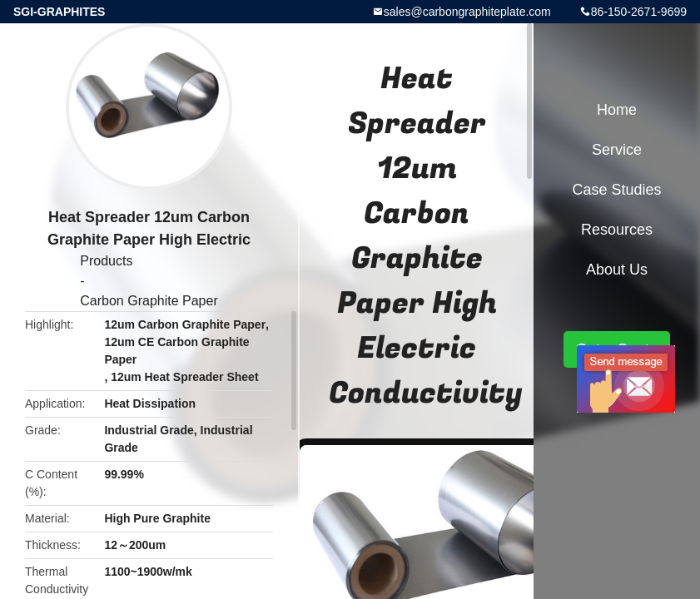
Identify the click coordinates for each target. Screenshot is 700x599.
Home (617, 110)
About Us (617, 270)
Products (106, 261)
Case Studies (616, 190)
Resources (617, 230)
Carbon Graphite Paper (149, 301)
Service (617, 150)
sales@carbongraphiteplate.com (467, 12)
